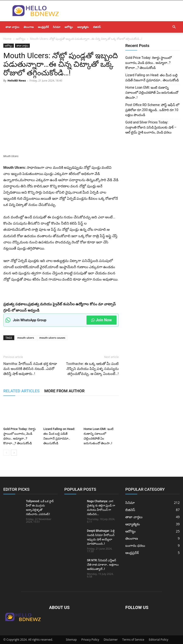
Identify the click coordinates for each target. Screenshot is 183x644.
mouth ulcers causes (52, 338)
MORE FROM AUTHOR (64, 391)
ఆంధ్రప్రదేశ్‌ (43, 27)
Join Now (102, 320)
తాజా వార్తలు (12, 27)
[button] (174, 27)
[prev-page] (6, 453)
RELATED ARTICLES (21, 391)
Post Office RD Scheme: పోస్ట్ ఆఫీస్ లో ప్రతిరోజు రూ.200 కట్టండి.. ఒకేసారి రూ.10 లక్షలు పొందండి (152, 110)
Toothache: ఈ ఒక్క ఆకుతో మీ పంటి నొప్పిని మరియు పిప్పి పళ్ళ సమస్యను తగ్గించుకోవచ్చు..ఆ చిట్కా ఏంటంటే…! (92, 369)
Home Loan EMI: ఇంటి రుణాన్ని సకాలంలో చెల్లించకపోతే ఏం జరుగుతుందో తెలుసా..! (152, 92)
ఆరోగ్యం (69, 27)
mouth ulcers (26, 338)
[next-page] (14, 453)
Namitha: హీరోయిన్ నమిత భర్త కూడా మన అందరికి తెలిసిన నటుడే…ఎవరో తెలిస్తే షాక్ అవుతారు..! (30, 369)
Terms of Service (133, 640)
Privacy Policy (90, 640)
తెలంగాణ (29, 27)
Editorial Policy (158, 640)
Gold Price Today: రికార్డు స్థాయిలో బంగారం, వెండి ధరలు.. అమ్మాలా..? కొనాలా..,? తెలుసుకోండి (148, 63)
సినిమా (57, 27)
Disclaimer (111, 640)
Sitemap (71, 640)
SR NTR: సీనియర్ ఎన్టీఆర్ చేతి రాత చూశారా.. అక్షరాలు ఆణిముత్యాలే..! (103, 565)
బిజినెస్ (97, 27)
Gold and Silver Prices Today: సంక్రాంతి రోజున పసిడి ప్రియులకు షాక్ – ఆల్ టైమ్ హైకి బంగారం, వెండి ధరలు (151, 127)
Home (7, 39)
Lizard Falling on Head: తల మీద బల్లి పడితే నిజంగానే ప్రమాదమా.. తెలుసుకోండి (152, 78)
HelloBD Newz (17, 80)
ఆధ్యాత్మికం (83, 27)
